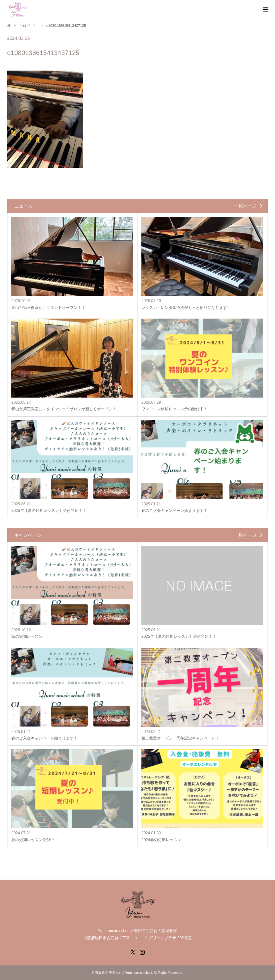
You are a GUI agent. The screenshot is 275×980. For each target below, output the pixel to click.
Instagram (142, 952)
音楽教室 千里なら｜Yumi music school (124, 973)
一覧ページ (245, 206)
